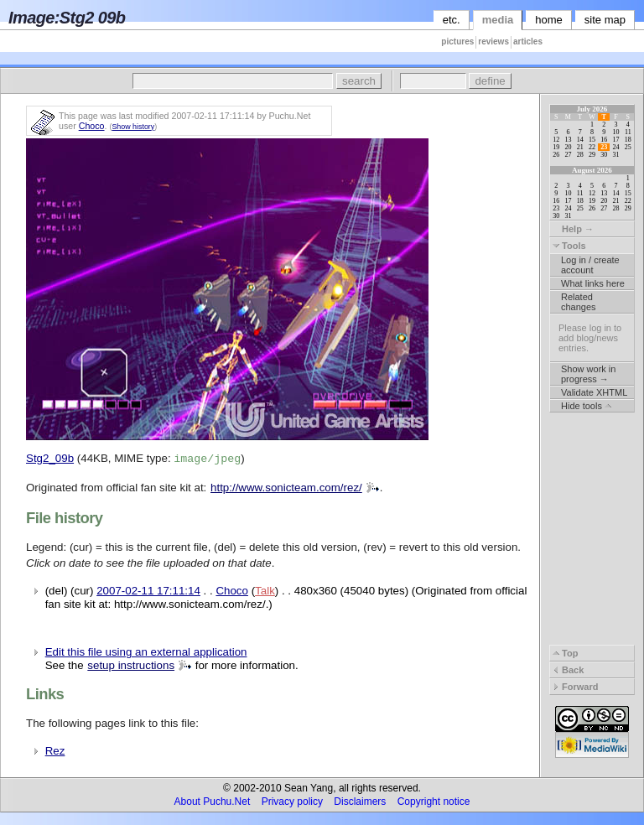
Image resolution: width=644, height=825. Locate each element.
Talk (265, 591)
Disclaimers (360, 802)
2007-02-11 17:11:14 (148, 591)
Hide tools (586, 406)
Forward (575, 687)
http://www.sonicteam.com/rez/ (286, 488)
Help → (573, 229)
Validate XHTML (594, 392)
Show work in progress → (588, 374)
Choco (92, 126)
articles (528, 42)
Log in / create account (590, 265)
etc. (452, 20)
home (549, 20)
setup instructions (131, 665)
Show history (133, 127)
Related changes (579, 302)
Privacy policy (292, 802)
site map (605, 20)
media (498, 20)
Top (565, 653)
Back (568, 670)
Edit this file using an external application (146, 652)
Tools (569, 246)
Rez (55, 751)
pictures (457, 42)
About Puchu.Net (213, 802)
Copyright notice (434, 802)
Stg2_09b (50, 458)
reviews (493, 42)
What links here (593, 283)
